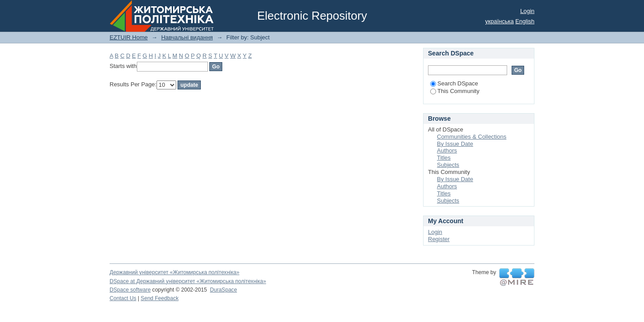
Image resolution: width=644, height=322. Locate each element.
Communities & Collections (472, 137)
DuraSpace (223, 290)
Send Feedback (160, 298)
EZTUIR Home (129, 37)
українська (500, 21)
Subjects (448, 165)
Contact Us (123, 298)
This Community (455, 91)
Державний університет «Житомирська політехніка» (174, 272)
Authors (447, 150)
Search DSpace (454, 83)
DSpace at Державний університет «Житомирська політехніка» (188, 281)
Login (527, 11)
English (525, 21)
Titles (444, 158)
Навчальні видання (187, 37)
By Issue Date (455, 144)
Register (439, 239)
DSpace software (130, 290)
